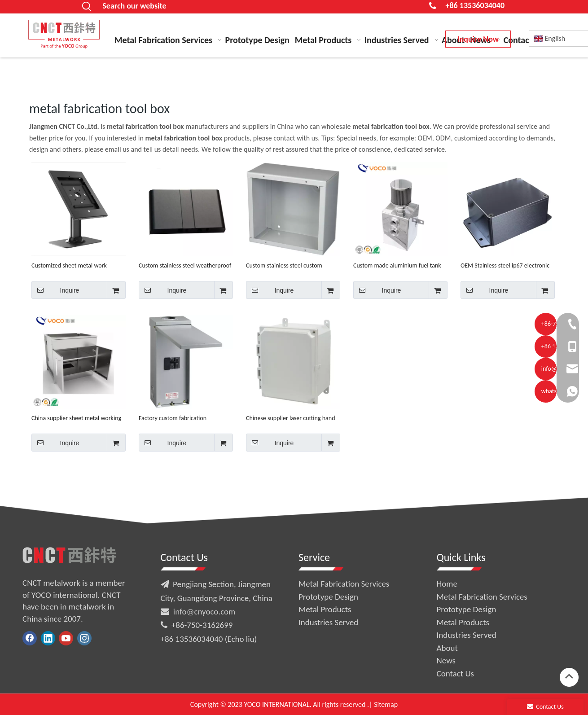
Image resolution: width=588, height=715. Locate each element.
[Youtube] (66, 638)
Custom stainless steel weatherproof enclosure (185, 265)
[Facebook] (30, 638)
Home (447, 584)
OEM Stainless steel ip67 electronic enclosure (505, 265)
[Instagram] (84, 638)
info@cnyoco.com (204, 612)
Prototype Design (328, 597)
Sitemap (386, 704)
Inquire (55, 290)
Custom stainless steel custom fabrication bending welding (284, 265)
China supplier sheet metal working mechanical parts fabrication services (78, 418)
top (569, 676)
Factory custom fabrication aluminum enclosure (173, 418)
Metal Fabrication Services (344, 584)
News (446, 660)
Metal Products (325, 609)
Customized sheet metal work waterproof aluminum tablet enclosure (69, 265)
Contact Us (456, 673)
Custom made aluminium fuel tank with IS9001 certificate (397, 265)
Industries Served (328, 622)
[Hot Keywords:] (87, 7)
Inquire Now (478, 39)
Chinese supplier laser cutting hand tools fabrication (291, 418)
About (447, 648)
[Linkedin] (48, 638)
